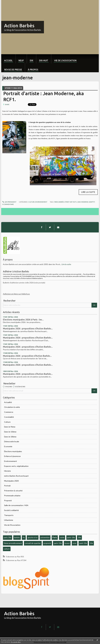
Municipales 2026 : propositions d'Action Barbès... (28, 329)
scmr (75, 543)
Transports (9, 515)
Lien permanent (9, 202)
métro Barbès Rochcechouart (16, 476)
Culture (7, 422)
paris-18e (71, 537)
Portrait (7, 486)
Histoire (7, 471)
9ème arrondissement (13, 543)
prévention (45, 537)
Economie (8, 446)
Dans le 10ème (10, 432)
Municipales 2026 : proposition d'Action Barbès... (27, 356)
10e (91, 543)
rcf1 (75, 202)
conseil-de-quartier (33, 543)
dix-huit (44, 60)
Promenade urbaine (12, 496)
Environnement (11, 461)
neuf (21, 60)
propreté (47, 543)
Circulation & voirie (12, 407)
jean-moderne (83, 202)
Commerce (9, 412)
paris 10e (83, 543)
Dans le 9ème (10, 427)
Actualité (8, 402)
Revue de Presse (13, 70)
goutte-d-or (33, 537)
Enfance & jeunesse (12, 456)
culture (7, 549)
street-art (69, 202)
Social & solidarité (11, 510)
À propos (33, 70)
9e (24, 537)
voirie (62, 537)
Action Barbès (19, 26)
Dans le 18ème (10, 437)
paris (56, 202)
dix (31, 60)
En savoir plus (16, 642)
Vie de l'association (65, 60)
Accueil (8, 60)
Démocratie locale (12, 441)
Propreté (8, 500)
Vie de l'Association (12, 525)
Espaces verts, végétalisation (16, 466)
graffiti (92, 202)
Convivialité (9, 417)
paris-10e (58, 543)
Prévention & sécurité (13, 491)
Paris (55, 537)
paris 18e (8, 537)
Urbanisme (9, 520)
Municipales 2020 (11, 481)
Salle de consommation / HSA (16, 505)
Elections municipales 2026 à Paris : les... (23, 320)
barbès (17, 537)
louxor (67, 543)
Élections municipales (13, 451)
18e (79, 537)
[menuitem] (8, 59)
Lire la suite (66, 264)
